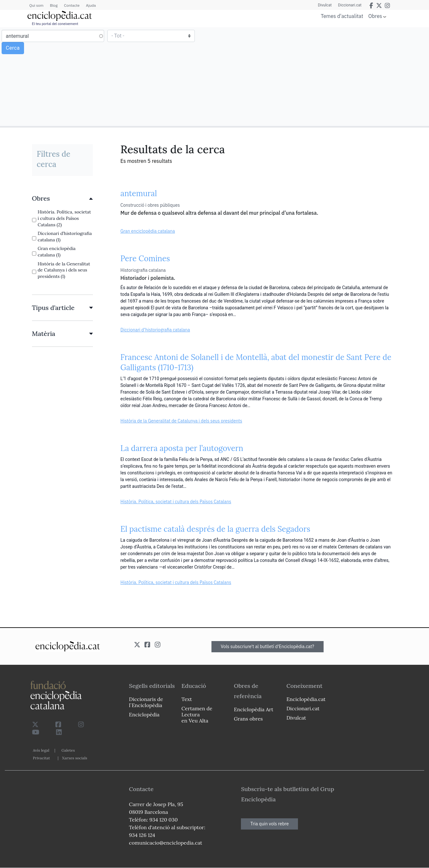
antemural (139, 193)
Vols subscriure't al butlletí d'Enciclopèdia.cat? (268, 647)
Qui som (37, 5)
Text (187, 699)
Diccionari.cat (350, 5)
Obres (375, 16)
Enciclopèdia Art (254, 709)
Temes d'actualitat (342, 16)
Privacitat (41, 758)
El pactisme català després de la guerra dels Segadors (215, 529)
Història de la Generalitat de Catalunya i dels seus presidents (181, 421)
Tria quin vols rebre (269, 824)
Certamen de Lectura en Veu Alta (197, 714)
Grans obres (248, 719)
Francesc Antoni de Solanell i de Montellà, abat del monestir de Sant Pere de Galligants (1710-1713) (256, 362)
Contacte (72, 5)
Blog (54, 5)
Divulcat (325, 5)
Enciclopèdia (144, 714)
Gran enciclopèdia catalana (148, 231)
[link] (62, 198)
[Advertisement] (321, 76)
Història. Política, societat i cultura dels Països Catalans (176, 502)
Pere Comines (145, 259)
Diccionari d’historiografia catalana (155, 330)
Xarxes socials (75, 758)
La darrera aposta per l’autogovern (182, 448)
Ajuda (91, 5)
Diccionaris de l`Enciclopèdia (146, 702)
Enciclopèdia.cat (306, 699)
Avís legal (41, 750)
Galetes (68, 750)
